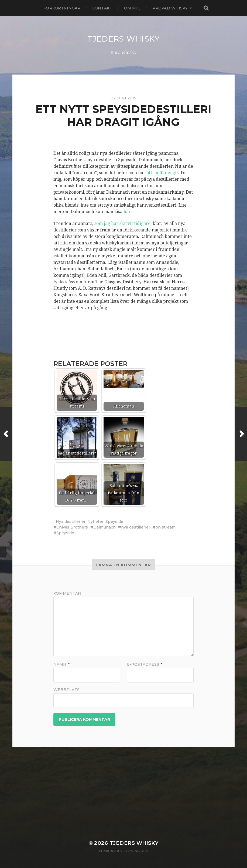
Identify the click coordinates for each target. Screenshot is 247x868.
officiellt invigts (162, 173)
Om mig (132, 8)
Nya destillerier (71, 522)
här (127, 212)
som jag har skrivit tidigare (122, 223)
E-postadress (145, 664)
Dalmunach (104, 527)
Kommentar (67, 593)
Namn (61, 664)
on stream (166, 527)
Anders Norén (133, 851)
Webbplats (66, 689)
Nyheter (95, 522)
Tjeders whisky (123, 39)
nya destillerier (136, 527)
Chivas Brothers (72, 527)
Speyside (114, 522)
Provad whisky (170, 8)
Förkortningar (62, 8)
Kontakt (102, 8)
